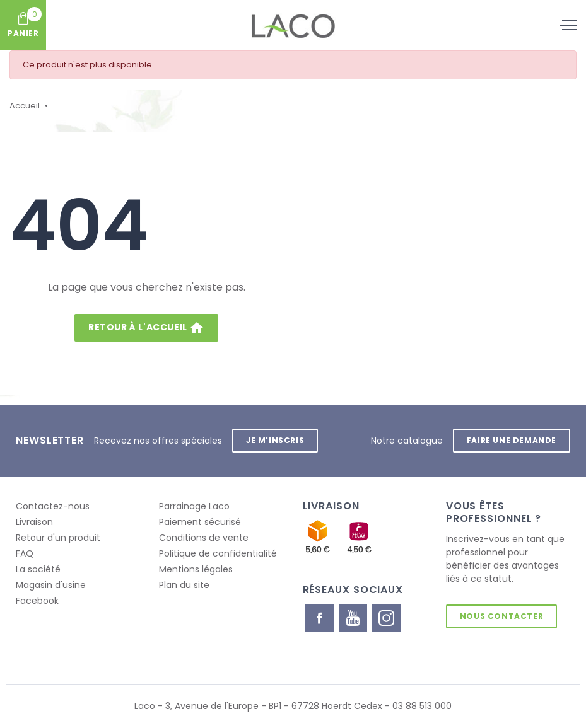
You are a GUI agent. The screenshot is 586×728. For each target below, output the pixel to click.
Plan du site (184, 585)
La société (38, 569)
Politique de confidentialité (218, 553)
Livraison (34, 522)
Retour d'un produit (58, 538)
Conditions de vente (204, 538)
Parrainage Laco (194, 506)
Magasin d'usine (51, 585)
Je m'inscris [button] (275, 440)
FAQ (25, 553)
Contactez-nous (53, 506)
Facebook (37, 601)
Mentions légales (196, 569)
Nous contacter (501, 616)
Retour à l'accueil (146, 328)
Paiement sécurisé (200, 522)
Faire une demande (512, 440)
